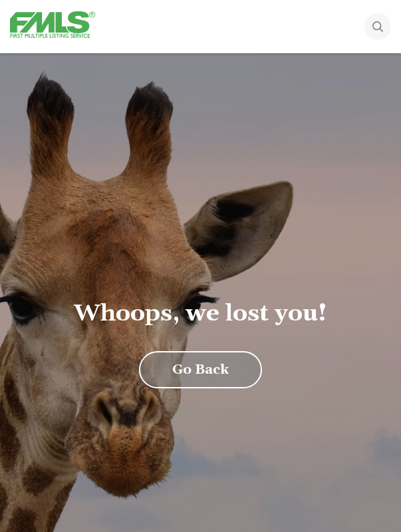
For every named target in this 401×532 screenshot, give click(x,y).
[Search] (378, 28)
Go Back (200, 370)
